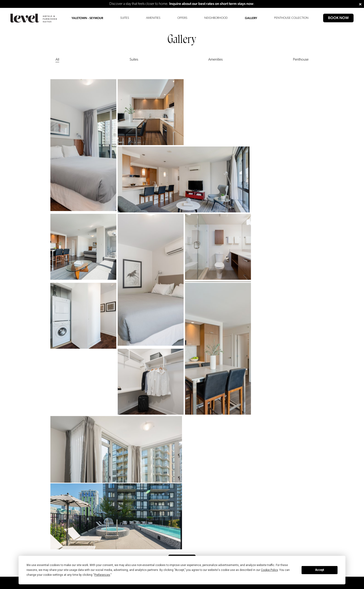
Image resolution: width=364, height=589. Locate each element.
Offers (182, 18)
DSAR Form (182, 458)
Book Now (338, 18)
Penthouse (301, 60)
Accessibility (58, 458)
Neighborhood (216, 18)
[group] (67, 550)
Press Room (145, 464)
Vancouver (104, 482)
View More (182, 418)
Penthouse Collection (291, 18)
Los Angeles (105, 470)
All (57, 60)
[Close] (360, 4)
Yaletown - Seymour (87, 18)
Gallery (251, 18)
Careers (143, 458)
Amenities (153, 18)
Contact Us (57, 464)
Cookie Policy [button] (269, 570)
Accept (320, 570)
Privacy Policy (146, 470)
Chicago (102, 458)
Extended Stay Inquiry (64, 470)
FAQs (53, 476)
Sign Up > (249, 503)
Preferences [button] (102, 575)
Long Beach (105, 464)
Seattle (101, 476)
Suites (125, 18)
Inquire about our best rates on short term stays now (211, 4)
